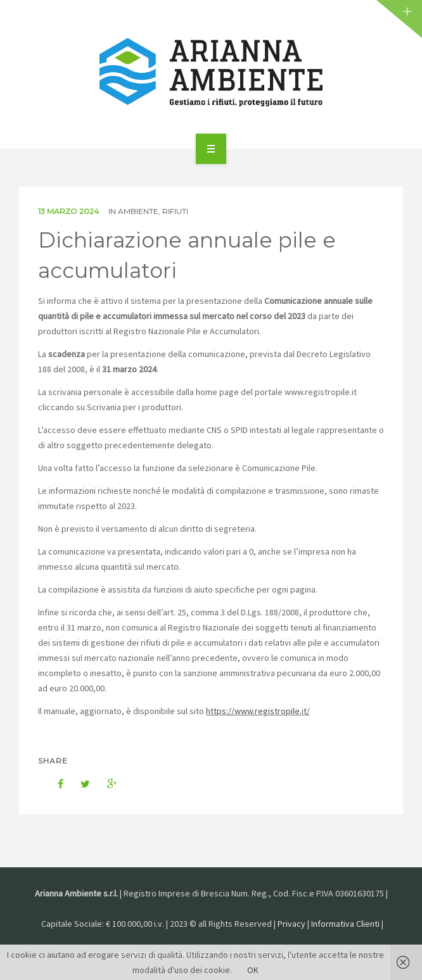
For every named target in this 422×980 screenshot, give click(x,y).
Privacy (291, 924)
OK (253, 970)
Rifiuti (175, 211)
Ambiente (138, 211)
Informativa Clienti (345, 924)
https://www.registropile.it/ (258, 711)
